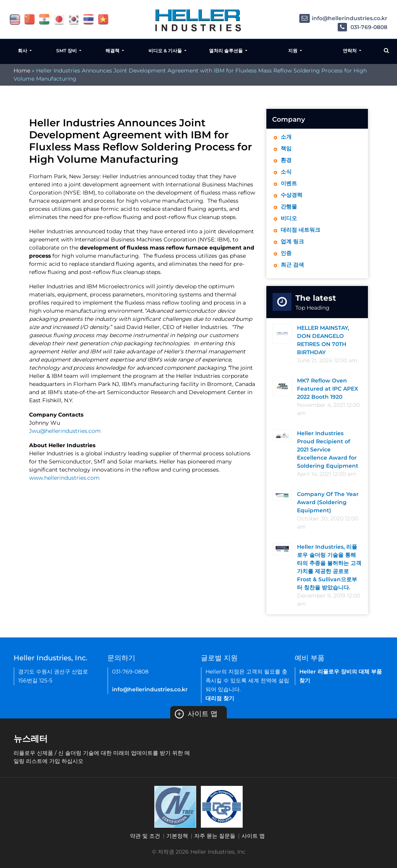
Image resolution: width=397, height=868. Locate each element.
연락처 (350, 51)
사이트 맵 (196, 714)
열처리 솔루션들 (226, 51)
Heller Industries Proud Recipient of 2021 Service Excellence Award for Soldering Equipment (328, 449)
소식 (286, 172)
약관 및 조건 (145, 836)
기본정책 (177, 836)
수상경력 (292, 195)
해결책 (113, 51)
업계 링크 (292, 241)
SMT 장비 (67, 51)
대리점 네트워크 (300, 230)
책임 (286, 148)
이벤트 (289, 183)
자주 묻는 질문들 (215, 836)
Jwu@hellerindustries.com (65, 431)
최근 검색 (292, 265)
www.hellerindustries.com (64, 478)
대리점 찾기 (220, 698)
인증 (286, 253)
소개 (286, 137)
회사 (23, 51)
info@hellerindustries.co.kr (343, 18)
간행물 (289, 207)
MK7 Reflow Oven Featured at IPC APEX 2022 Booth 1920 (328, 389)
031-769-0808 (362, 27)
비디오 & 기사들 (166, 51)
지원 (293, 51)
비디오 (289, 218)
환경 (286, 160)
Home (22, 71)
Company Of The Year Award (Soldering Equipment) (328, 502)
